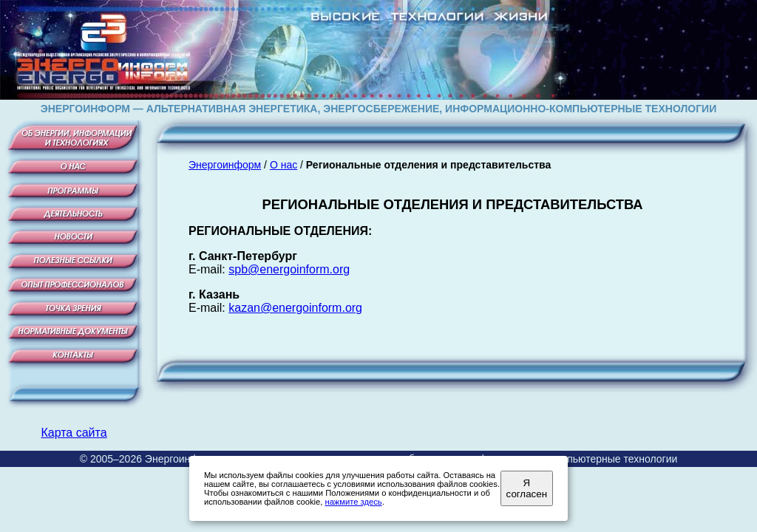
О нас (284, 165)
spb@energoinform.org (289, 269)
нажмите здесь (353, 502)
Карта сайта (74, 433)
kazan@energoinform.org (295, 308)
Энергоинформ (225, 165)
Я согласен (527, 488)
